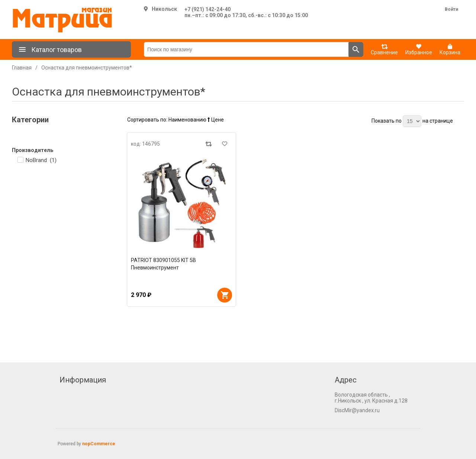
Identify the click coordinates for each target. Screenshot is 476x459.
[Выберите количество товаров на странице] (412, 121)
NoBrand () (41, 160)
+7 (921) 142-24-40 (208, 9)
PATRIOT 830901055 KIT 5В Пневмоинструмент (163, 264)
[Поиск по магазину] (246, 49)
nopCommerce (99, 444)
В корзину (225, 295)
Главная (22, 68)
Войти (451, 9)
